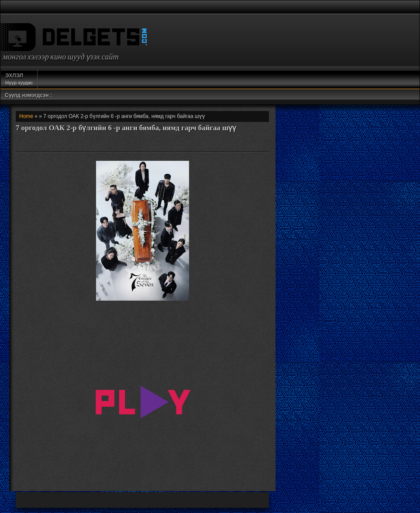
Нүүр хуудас (19, 79)
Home (26, 116)
